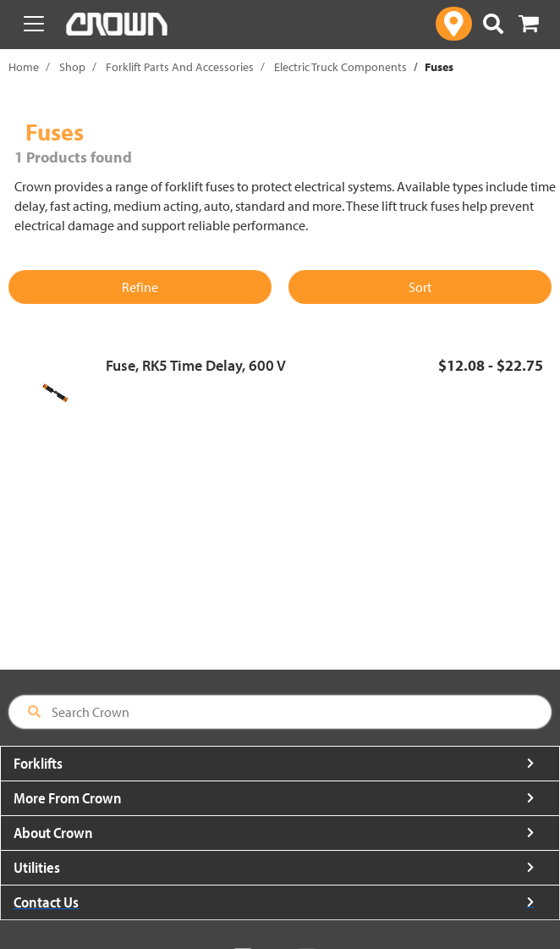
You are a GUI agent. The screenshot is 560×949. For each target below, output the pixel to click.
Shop (72, 67)
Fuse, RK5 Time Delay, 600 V (196, 365)
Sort (420, 287)
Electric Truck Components (340, 67)
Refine (140, 287)
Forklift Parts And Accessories (180, 67)
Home (24, 67)
